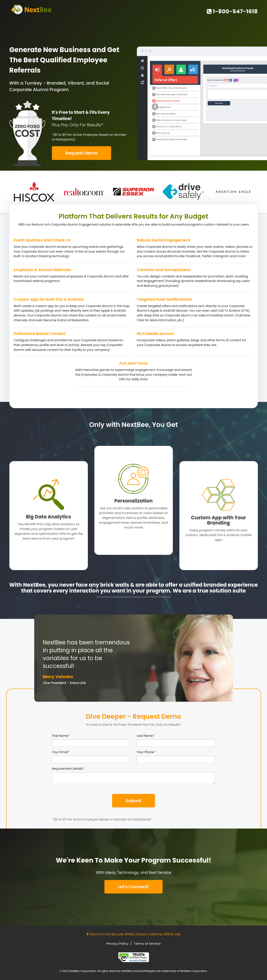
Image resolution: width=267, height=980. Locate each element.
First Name (61, 736)
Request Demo (82, 153)
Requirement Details (68, 769)
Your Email (61, 752)
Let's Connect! (133, 887)
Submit (133, 801)
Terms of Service (147, 943)
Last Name (145, 736)
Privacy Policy (117, 943)
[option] (34, 192)
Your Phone (146, 752)
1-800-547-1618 (232, 11)
